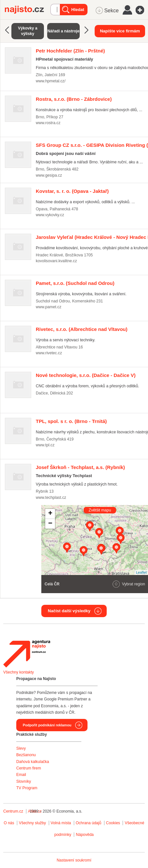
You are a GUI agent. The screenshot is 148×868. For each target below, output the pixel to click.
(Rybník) (80, 467)
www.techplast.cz (51, 498)
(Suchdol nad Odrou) (75, 283)
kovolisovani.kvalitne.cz (56, 261)
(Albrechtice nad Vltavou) (82, 329)
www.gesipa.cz (49, 175)
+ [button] (50, 514)
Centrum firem (29, 768)
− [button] (50, 524)
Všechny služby (33, 823)
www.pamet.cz (48, 307)
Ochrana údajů (89, 823)
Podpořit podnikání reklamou (47, 725)
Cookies (113, 823)
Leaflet (141, 572)
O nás (9, 823)
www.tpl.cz (45, 445)
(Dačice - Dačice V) (86, 375)
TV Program (27, 788)
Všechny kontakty (19, 672)
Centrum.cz (13, 811)
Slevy (21, 748)
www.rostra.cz (48, 123)
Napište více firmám (120, 31)
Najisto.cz (28, 10)
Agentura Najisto (27, 654)
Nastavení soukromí (74, 860)
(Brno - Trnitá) (71, 421)
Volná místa (61, 823)
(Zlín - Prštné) (70, 51)
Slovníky (24, 781)
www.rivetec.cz (49, 353)
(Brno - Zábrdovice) (74, 99)
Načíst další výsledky (69, 611)
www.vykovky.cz (50, 215)
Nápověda (85, 835)
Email (21, 775)
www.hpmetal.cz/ (51, 81)
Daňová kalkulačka (33, 762)
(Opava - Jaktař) (72, 191)
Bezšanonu (26, 755)
